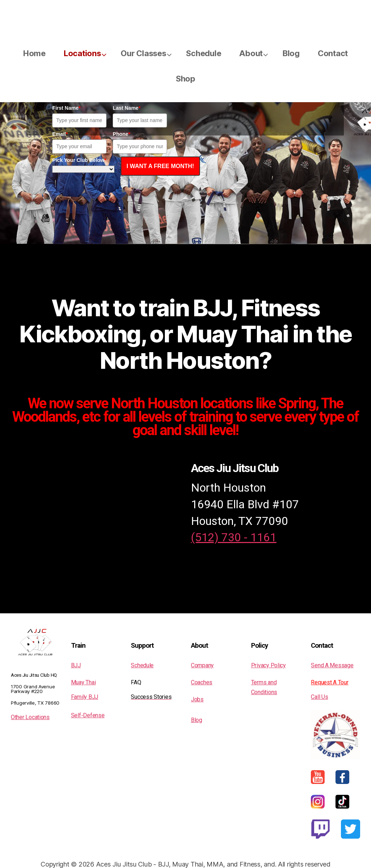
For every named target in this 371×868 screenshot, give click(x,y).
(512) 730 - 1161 (234, 537)
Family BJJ (85, 697)
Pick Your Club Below (79, 160)
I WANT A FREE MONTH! (160, 166)
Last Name (126, 108)
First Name (66, 108)
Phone (121, 134)
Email (60, 134)
